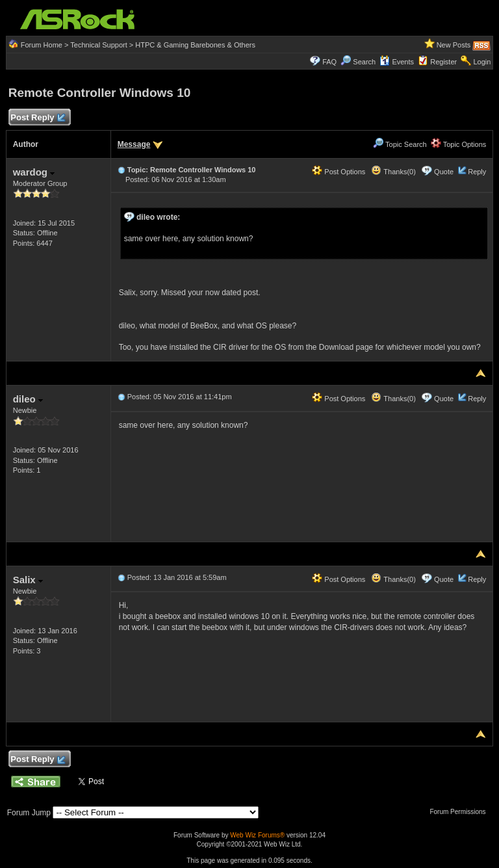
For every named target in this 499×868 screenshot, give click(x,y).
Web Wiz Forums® (257, 835)
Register (443, 62)
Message (134, 144)
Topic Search (400, 144)
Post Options (339, 172)
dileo (28, 399)
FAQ (329, 62)
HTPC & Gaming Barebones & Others (195, 45)
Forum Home (42, 45)
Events (397, 62)
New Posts (454, 45)
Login (482, 62)
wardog (34, 172)
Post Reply (38, 118)
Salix (28, 580)
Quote (444, 172)
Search (364, 62)
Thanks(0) (393, 172)
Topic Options (459, 144)
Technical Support (98, 45)
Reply (477, 172)
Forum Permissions (461, 812)
